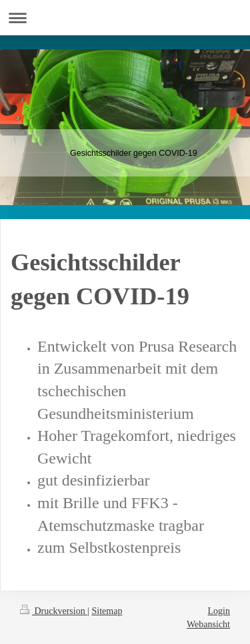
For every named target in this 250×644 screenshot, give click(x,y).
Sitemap (107, 611)
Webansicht (208, 624)
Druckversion (54, 611)
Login (219, 611)
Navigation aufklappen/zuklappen (125, 18)
